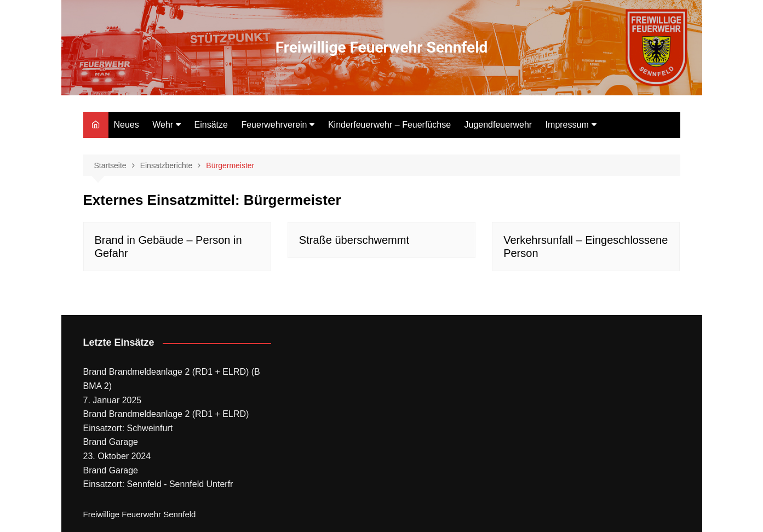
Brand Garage (111, 442)
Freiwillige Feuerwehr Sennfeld (382, 47)
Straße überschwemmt (354, 240)
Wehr (163, 125)
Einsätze (211, 125)
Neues (127, 125)
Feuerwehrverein (274, 125)
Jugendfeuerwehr (498, 125)
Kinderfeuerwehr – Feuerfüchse (389, 125)
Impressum (567, 125)
